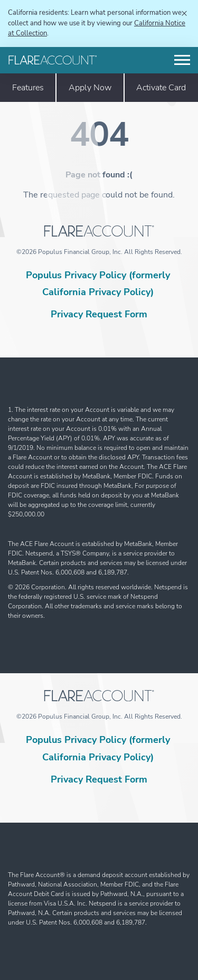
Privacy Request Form (99, 314)
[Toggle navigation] (182, 60)
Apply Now (90, 88)
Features (28, 88)
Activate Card (161, 88)
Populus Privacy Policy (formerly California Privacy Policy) (98, 284)
